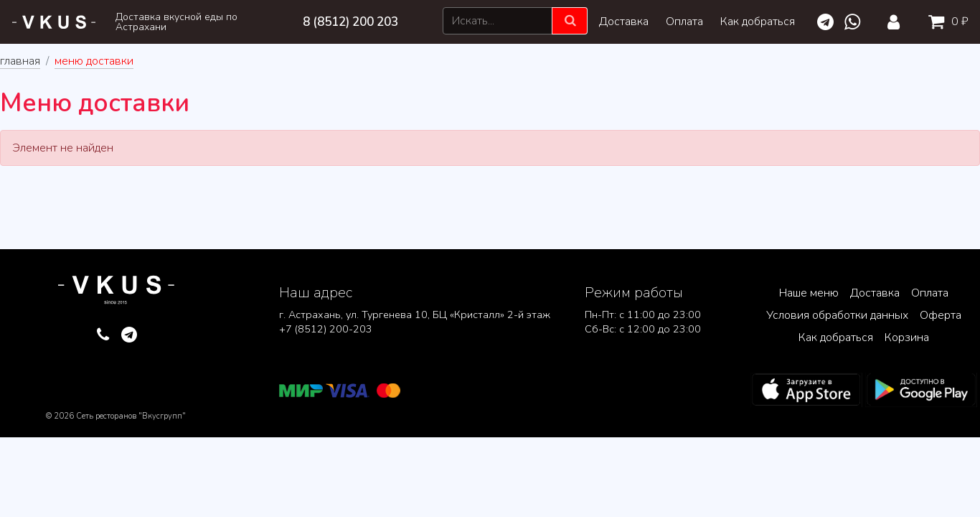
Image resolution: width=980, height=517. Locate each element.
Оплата (684, 22)
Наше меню (809, 293)
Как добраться (758, 22)
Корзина (907, 337)
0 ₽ (946, 22)
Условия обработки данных (837, 315)
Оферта (941, 315)
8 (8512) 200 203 (350, 22)
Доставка (624, 22)
